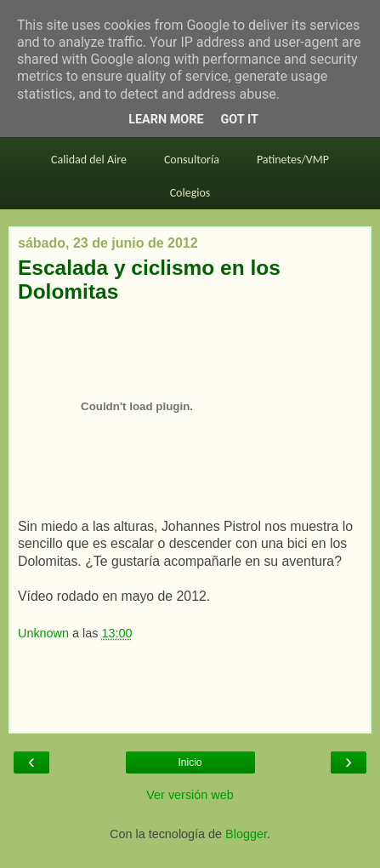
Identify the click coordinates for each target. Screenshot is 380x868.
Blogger (246, 834)
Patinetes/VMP (293, 160)
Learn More (166, 120)
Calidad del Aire (89, 160)
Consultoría (192, 160)
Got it (240, 120)
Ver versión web (190, 795)
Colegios (190, 193)
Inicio (190, 762)
